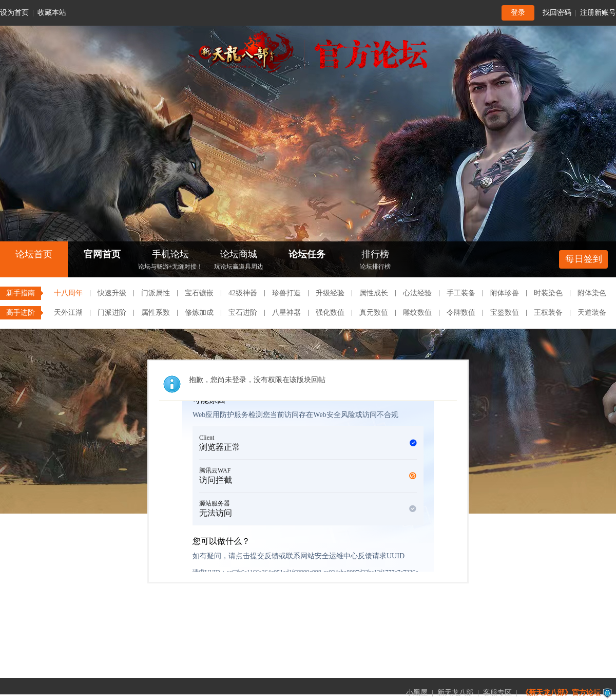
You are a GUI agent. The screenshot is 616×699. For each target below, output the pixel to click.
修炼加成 (199, 313)
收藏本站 (52, 13)
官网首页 (102, 254)
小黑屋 (417, 693)
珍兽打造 (286, 293)
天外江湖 (68, 313)
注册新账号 (598, 13)
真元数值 (374, 313)
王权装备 (548, 313)
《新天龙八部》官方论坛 (561, 693)
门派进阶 (112, 313)
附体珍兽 (505, 293)
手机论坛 (170, 261)
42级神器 (243, 293)
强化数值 (330, 313)
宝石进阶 (243, 313)
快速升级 (112, 293)
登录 (518, 13)
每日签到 (584, 259)
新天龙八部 (455, 693)
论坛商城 (239, 261)
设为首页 (14, 13)
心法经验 (417, 293)
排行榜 (375, 261)
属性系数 (156, 313)
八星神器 (286, 313)
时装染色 (548, 293)
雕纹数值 (417, 313)
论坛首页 (34, 254)
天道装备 (592, 313)
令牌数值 (461, 313)
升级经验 (330, 293)
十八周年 (68, 293)
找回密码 (557, 13)
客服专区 (497, 693)
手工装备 (461, 293)
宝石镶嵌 (199, 293)
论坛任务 (307, 254)
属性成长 (374, 293)
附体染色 (592, 293)
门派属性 (156, 293)
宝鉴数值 (505, 313)
